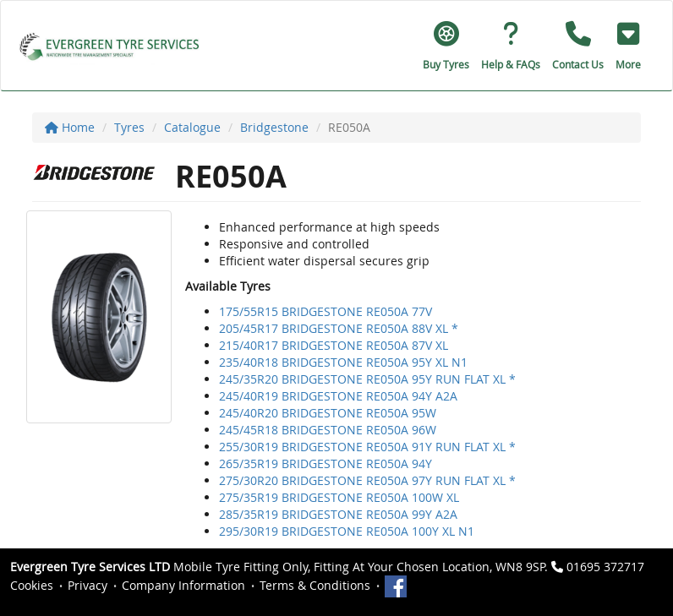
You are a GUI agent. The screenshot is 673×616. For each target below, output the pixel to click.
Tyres (129, 127)
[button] (628, 46)
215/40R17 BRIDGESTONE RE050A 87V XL (334, 345)
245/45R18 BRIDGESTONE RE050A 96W (328, 430)
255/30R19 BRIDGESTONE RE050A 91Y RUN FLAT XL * (367, 447)
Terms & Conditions (315, 585)
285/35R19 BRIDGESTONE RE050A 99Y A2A (338, 514)
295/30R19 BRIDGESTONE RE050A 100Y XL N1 (347, 531)
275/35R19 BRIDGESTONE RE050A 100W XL (339, 497)
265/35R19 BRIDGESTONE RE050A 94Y (326, 463)
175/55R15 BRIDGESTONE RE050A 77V (326, 311)
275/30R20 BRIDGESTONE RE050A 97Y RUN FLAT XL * (367, 480)
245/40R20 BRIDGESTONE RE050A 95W (328, 413)
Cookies (32, 585)
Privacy (88, 585)
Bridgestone (274, 127)
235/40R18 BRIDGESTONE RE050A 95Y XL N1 (343, 362)
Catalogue (192, 127)
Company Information (183, 585)
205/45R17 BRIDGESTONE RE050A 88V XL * (339, 328)
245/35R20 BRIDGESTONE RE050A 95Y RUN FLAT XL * (367, 379)
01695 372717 (605, 567)
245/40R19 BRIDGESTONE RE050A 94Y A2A (338, 396)
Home (70, 127)
